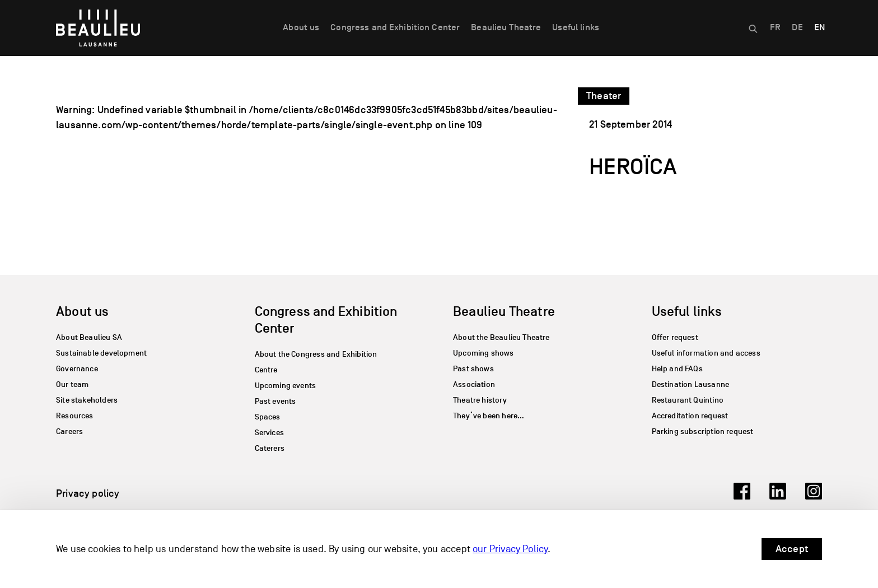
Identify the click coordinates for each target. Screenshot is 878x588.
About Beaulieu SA (89, 337)
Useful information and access (706, 353)
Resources (75, 416)
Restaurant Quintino (688, 400)
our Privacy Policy (510, 549)
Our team (72, 384)
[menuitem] (775, 28)
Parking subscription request (703, 431)
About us (301, 27)
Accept (792, 549)
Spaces (268, 417)
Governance (77, 369)
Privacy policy (88, 493)
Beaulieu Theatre (506, 27)
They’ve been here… (489, 416)
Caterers (270, 448)
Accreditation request (690, 416)
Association (474, 384)
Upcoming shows (484, 353)
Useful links (576, 27)
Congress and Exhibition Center (395, 27)
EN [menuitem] (819, 27)
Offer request (675, 337)
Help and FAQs (677, 369)
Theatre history (480, 400)
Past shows (473, 369)
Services (269, 433)
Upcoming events (286, 386)
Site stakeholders (87, 400)
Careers (69, 431)
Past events (275, 401)
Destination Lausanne (691, 384)
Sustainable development (101, 353)
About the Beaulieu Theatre (501, 337)
